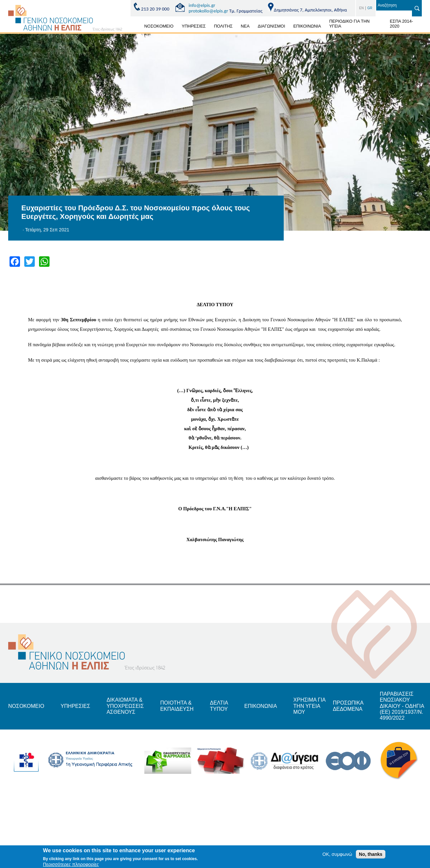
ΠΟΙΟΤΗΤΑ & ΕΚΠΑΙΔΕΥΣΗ (177, 706)
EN (361, 8)
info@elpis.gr (202, 5)
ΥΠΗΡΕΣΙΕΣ (194, 26)
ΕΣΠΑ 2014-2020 (401, 24)
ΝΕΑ (245, 26)
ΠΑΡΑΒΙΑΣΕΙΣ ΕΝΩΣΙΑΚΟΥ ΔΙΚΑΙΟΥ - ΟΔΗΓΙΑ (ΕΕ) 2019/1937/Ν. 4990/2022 (402, 706)
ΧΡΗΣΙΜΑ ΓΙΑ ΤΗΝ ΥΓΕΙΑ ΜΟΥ (309, 706)
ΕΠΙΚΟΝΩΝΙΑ (261, 706)
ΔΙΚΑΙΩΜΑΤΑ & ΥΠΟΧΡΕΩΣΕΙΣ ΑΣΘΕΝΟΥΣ (125, 706)
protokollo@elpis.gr (208, 11)
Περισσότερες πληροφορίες (71, 865)
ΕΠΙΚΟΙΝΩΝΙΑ (307, 26)
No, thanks (371, 855)
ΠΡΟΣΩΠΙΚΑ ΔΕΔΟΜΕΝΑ (348, 706)
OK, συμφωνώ (337, 855)
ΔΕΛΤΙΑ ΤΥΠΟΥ (219, 706)
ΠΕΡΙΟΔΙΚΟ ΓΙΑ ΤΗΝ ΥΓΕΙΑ (349, 24)
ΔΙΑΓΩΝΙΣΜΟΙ (271, 26)
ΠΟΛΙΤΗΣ (223, 26)
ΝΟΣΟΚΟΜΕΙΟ (159, 26)
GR (370, 8)
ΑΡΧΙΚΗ (133, 27)
